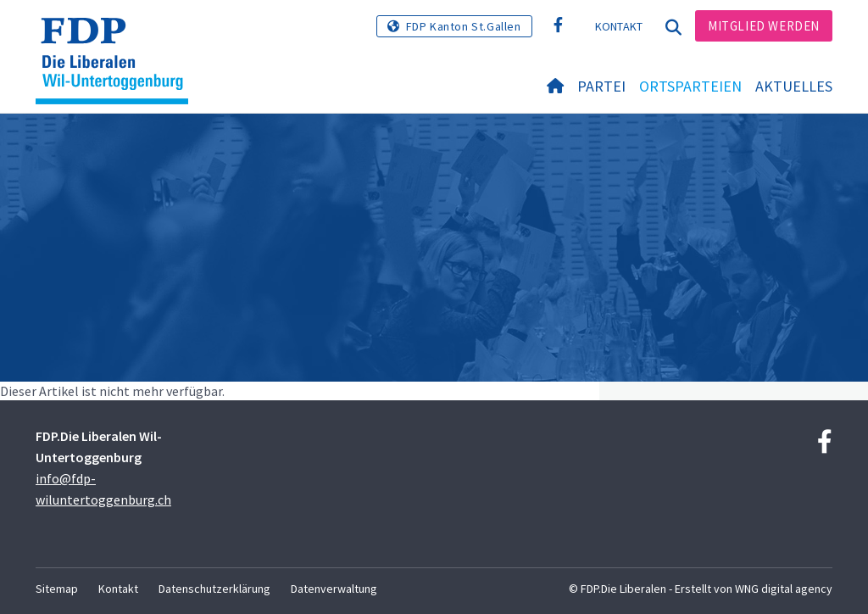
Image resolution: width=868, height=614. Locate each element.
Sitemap (57, 589)
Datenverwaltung (334, 589)
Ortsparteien (690, 86)
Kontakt (619, 26)
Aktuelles (794, 86)
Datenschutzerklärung (214, 589)
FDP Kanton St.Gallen (464, 26)
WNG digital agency (784, 589)
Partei (601, 86)
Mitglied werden (764, 26)
